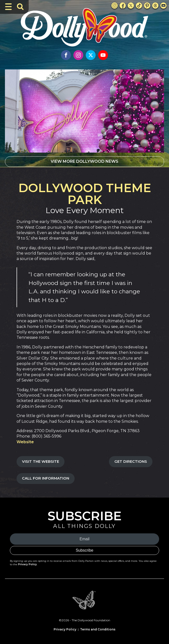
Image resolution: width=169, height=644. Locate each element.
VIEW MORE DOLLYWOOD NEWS (84, 161)
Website (25, 442)
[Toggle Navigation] (8, 7)
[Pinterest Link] (147, 6)
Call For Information (46, 478)
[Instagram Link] (115, 6)
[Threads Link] (155, 6)
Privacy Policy (27, 564)
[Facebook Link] (123, 6)
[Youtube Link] (163, 6)
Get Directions (131, 462)
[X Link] (131, 6)
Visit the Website (41, 462)
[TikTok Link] (139, 6)
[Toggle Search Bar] (20, 7)
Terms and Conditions (98, 629)
